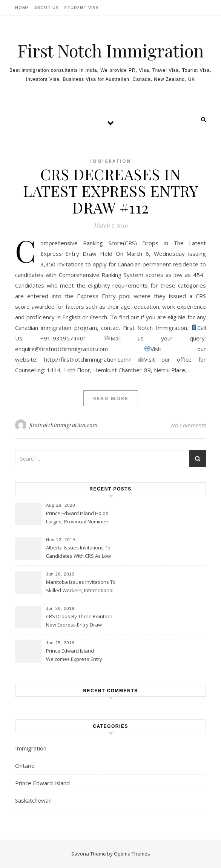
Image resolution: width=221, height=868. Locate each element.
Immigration (111, 161)
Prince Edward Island (42, 783)
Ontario (25, 766)
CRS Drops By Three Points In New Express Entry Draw (79, 620)
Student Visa (81, 7)
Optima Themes (132, 854)
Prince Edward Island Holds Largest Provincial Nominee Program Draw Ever (77, 518)
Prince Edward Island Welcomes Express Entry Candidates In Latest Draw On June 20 (80, 656)
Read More (111, 398)
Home (22, 7)
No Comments (188, 425)
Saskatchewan (33, 800)
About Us (47, 7)
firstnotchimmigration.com (64, 425)
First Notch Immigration (110, 50)
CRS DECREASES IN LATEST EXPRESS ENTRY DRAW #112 (110, 191)
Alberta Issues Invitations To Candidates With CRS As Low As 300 (78, 552)
